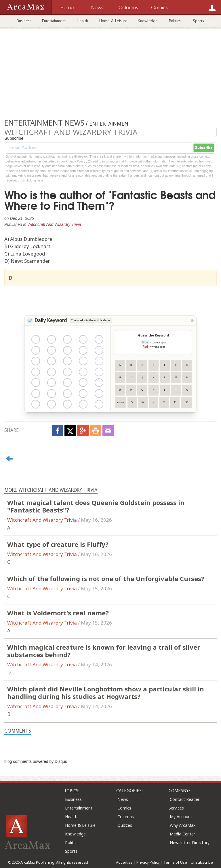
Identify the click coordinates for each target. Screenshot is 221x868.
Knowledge (148, 21)
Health (82, 21)
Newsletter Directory (190, 843)
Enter (120, 402)
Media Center (182, 834)
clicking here (34, 180)
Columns (126, 817)
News (123, 799)
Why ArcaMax (183, 825)
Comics (124, 808)
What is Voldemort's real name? (58, 613)
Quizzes (125, 825)
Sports (198, 21)
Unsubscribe (202, 862)
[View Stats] (192, 321)
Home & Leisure (113, 21)
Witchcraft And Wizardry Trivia (54, 224)
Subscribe (204, 148)
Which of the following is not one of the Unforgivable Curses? (106, 578)
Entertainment (54, 21)
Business (24, 21)
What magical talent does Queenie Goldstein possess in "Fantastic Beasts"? (96, 506)
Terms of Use (175, 862)
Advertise (124, 862)
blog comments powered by (36, 761)
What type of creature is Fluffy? (58, 544)
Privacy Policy (148, 862)
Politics (175, 21)
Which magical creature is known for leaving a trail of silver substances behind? (104, 651)
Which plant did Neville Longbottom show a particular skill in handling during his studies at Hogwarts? (106, 693)
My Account (181, 817)
